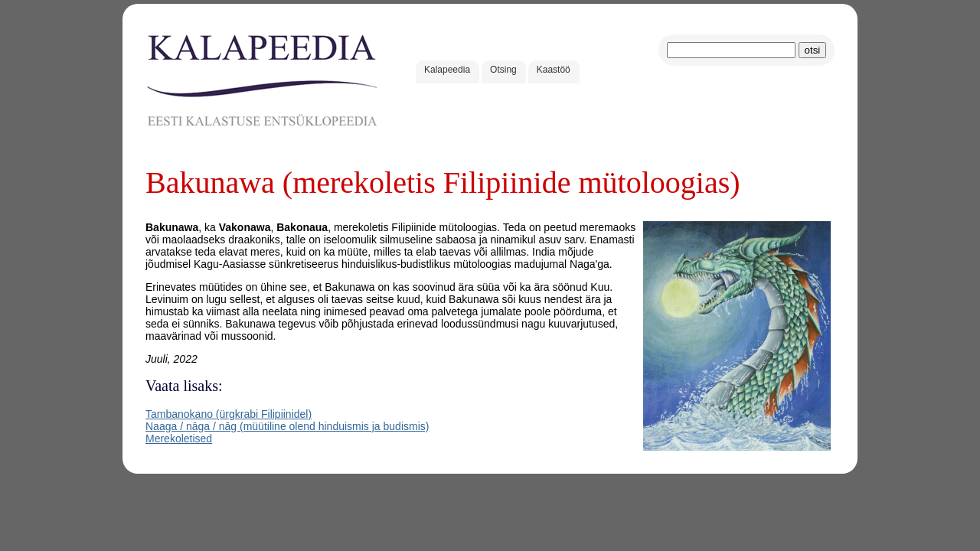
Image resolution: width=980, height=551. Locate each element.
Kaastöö (554, 70)
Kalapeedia (447, 70)
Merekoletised (179, 439)
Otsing (503, 70)
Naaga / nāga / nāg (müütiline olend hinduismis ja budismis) (287, 426)
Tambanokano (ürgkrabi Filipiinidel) (229, 414)
